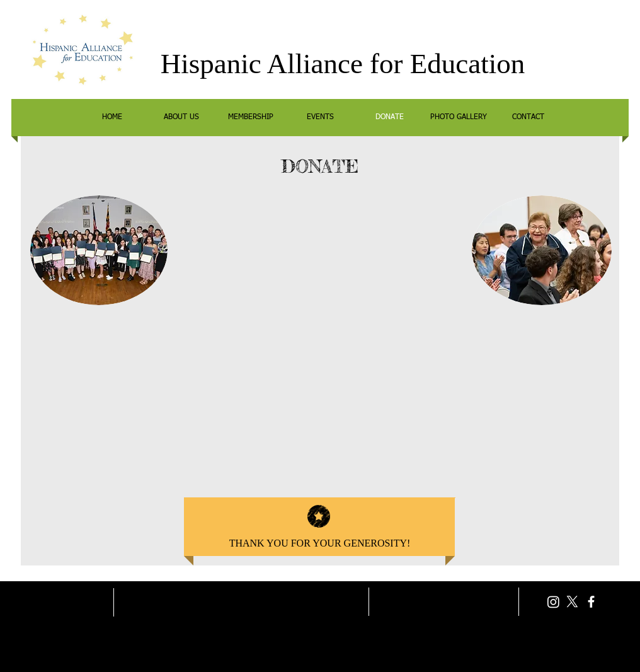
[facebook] (591, 602)
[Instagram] (553, 602)
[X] (572, 602)
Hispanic (211, 64)
